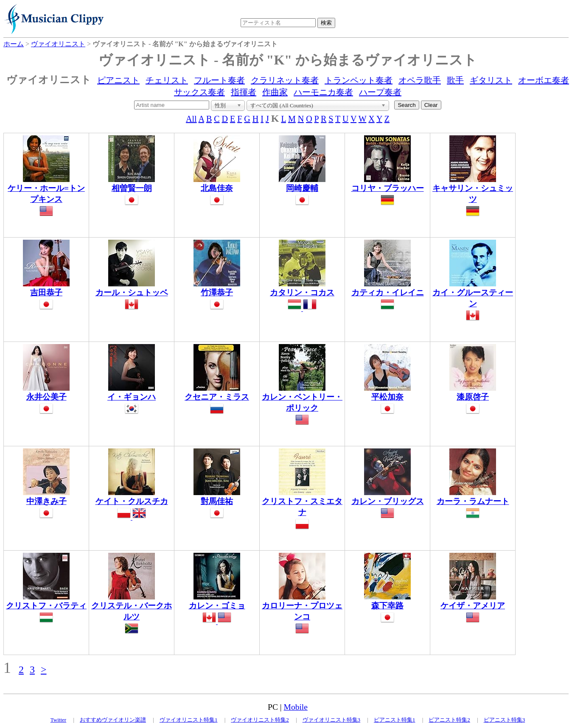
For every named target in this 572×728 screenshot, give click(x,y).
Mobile (296, 707)
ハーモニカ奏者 (323, 92)
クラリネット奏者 (285, 80)
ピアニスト (118, 80)
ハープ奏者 (380, 92)
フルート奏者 (219, 80)
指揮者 (244, 92)
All (191, 119)
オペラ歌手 (420, 80)
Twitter (58, 720)
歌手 (455, 80)
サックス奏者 (199, 92)
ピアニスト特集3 (505, 720)
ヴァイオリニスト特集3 (332, 720)
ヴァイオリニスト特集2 (260, 720)
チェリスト (167, 80)
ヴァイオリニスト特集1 (189, 720)
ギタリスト (491, 80)
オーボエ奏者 (544, 80)
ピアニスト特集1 (395, 720)
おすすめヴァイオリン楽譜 (113, 720)
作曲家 (275, 92)
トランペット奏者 (359, 80)
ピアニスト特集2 (449, 720)
